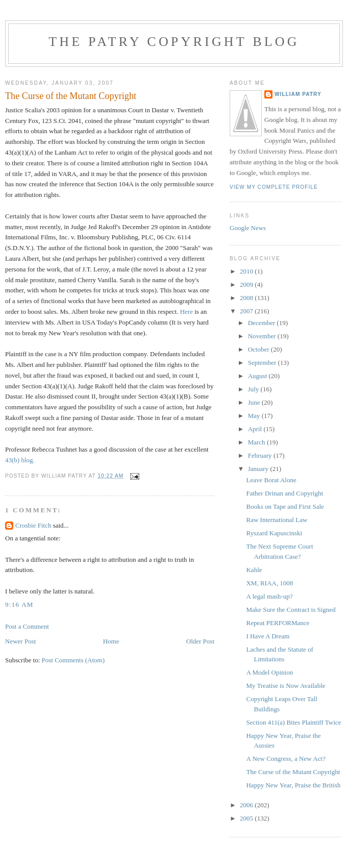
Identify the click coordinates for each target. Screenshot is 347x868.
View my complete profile (274, 187)
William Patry (298, 94)
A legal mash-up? (269, 596)
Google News (248, 228)
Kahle (254, 570)
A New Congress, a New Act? (286, 759)
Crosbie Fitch (33, 525)
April (256, 429)
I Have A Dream (268, 636)
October (259, 349)
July (254, 389)
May (255, 416)
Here (187, 312)
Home (111, 641)
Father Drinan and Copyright (284, 493)
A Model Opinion (269, 672)
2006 (247, 805)
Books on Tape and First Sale (285, 506)
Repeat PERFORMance (278, 623)
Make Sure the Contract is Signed (291, 610)
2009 (247, 284)
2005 (247, 818)
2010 (247, 271)
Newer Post (20, 641)
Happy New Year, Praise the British (293, 785)
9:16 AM (19, 604)
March (257, 442)
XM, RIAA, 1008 (269, 583)
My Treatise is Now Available (286, 686)
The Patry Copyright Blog (174, 42)
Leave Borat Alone (271, 480)
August (258, 376)
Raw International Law (277, 520)
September (263, 363)
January (259, 469)
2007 (247, 311)
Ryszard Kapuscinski (274, 533)
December (263, 323)
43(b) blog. (20, 460)
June (255, 402)
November (263, 336)
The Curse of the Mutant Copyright (293, 772)
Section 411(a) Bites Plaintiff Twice (293, 722)
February (261, 455)
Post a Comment (27, 626)
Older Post (200, 641)
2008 (247, 298)
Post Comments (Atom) (73, 660)
